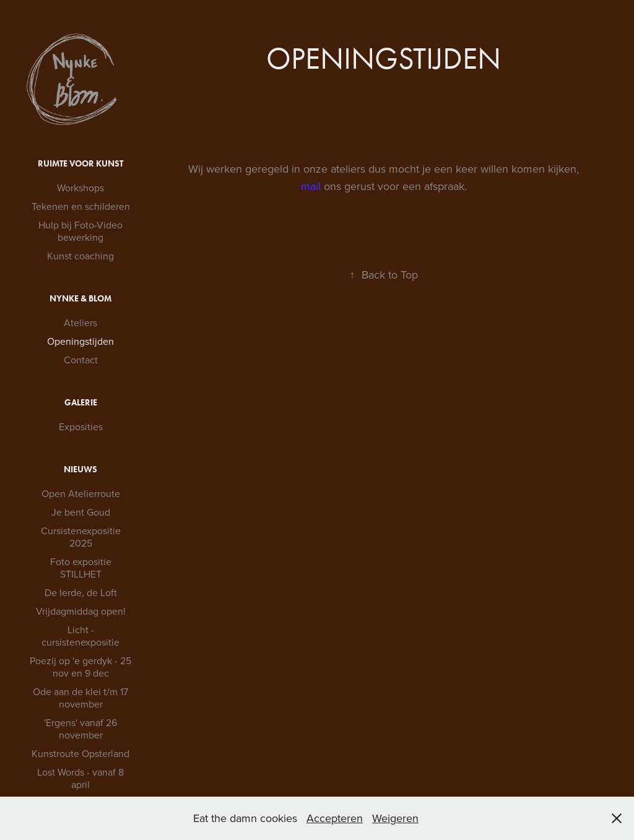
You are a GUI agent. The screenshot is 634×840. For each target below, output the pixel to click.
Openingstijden (80, 341)
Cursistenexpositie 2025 (81, 537)
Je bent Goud (81, 512)
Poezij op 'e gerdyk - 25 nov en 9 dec (80, 667)
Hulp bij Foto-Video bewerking (80, 231)
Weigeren (395, 818)
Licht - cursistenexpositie (80, 636)
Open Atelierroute (81, 493)
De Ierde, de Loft (81, 592)
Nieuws (80, 470)
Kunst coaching (80, 256)
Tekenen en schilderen (81, 206)
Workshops (80, 188)
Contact (81, 360)
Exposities (81, 426)
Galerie (81, 403)
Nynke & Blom (80, 299)
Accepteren (335, 818)
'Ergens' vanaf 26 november (80, 729)
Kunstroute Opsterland (80, 753)
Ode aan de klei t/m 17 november (80, 698)
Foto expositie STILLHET (81, 568)
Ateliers (80, 323)
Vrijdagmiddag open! (81, 611)
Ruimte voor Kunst (80, 164)
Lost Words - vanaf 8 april (80, 778)
